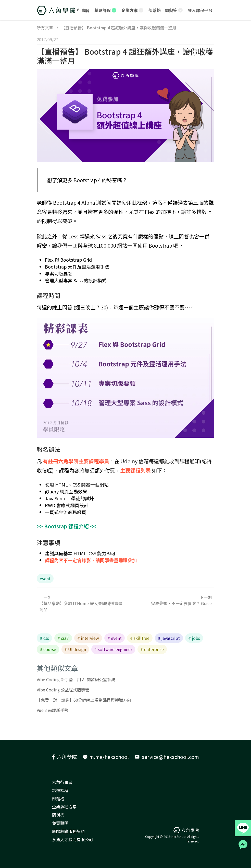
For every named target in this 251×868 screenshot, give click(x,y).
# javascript (169, 638)
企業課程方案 (64, 807)
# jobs (194, 638)
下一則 (170, 600)
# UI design (75, 649)
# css (44, 638)
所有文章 (45, 28)
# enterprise (152, 649)
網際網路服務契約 (68, 831)
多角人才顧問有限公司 (72, 839)
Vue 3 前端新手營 (53, 710)
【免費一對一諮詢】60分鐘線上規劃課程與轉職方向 (84, 700)
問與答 (58, 815)
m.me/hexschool (106, 757)
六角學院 (65, 757)
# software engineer (113, 649)
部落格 (58, 798)
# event (115, 638)
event (45, 578)
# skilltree (140, 638)
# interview (88, 638)
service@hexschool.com (167, 757)
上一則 (81, 603)
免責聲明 (60, 823)
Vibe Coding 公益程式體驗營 (63, 690)
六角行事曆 (62, 782)
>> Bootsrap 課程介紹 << (66, 526)
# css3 (63, 638)
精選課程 (60, 790)
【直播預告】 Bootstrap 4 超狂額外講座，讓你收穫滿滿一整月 (125, 56)
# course (48, 649)
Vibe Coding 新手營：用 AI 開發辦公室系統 (76, 679)
